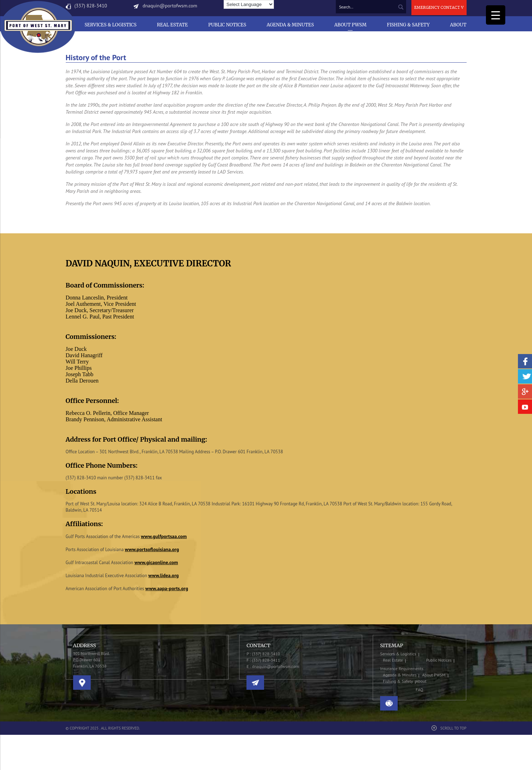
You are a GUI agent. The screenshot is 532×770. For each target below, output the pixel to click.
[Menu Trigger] (496, 15)
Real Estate (172, 25)
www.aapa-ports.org (167, 588)
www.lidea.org (164, 575)
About (458, 25)
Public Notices (227, 25)
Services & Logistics (110, 25)
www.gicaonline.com (156, 562)
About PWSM (351, 25)
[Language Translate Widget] (249, 4)
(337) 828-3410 (91, 6)
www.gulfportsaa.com (164, 536)
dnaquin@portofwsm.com (170, 6)
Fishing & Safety (408, 25)
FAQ (419, 690)
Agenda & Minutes (290, 25)
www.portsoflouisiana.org (152, 549)
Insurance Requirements (402, 668)
